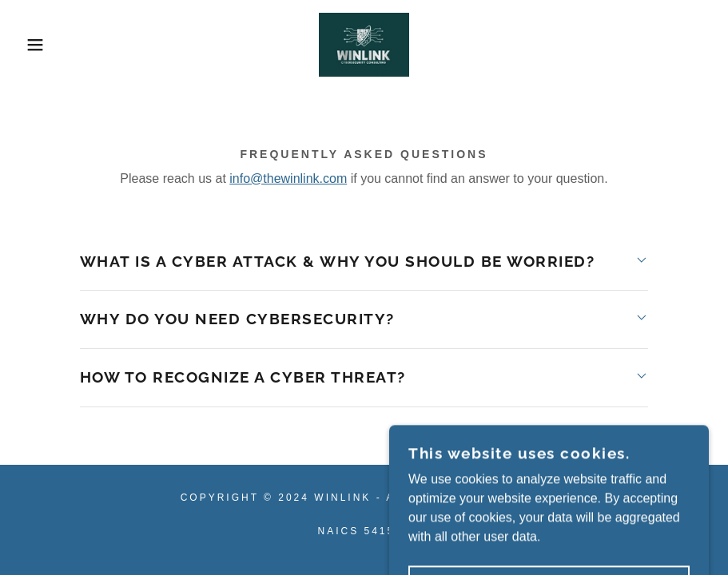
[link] (364, 45)
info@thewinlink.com (288, 178)
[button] (36, 45)
